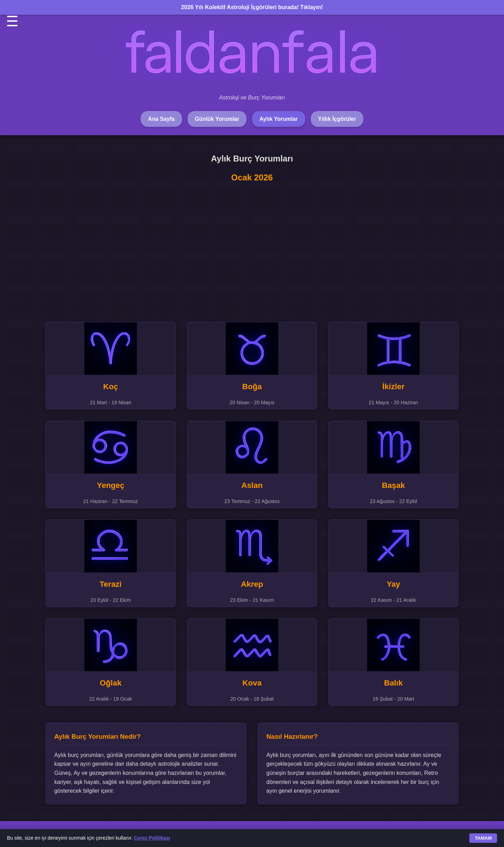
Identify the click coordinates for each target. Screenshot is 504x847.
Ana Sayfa (159, 119)
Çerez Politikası (152, 838)
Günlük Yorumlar (216, 119)
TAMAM (483, 838)
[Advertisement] (252, 248)
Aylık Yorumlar (279, 119)
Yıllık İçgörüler (339, 119)
